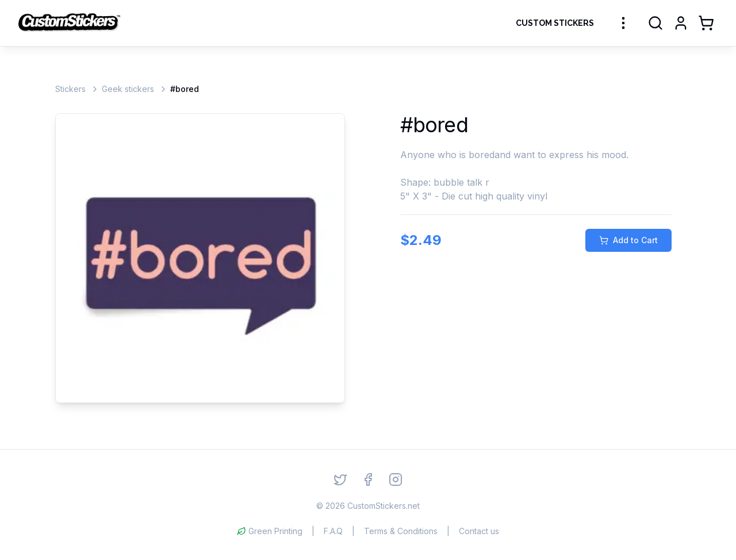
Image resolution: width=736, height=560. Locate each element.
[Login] (681, 23)
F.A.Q (333, 531)
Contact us (479, 531)
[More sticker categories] (623, 23)
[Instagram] (396, 480)
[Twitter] (340, 480)
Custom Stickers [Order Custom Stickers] (555, 23)
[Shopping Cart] (706, 23)
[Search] (655, 23)
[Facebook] (368, 480)
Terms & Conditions (401, 531)
